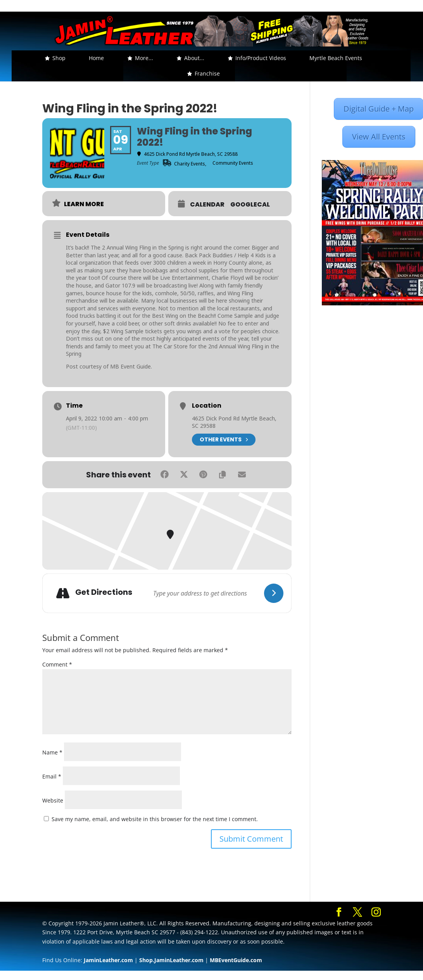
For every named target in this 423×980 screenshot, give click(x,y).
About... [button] (194, 58)
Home (96, 58)
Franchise (207, 73)
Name (52, 752)
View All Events (379, 137)
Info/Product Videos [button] (261, 58)
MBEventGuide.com (236, 960)
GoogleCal (250, 205)
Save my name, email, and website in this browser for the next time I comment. (155, 819)
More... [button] (144, 58)
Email (52, 776)
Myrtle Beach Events (336, 58)
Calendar (207, 205)
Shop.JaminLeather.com (171, 960)
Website (53, 800)
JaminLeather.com (108, 960)
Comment (57, 664)
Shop (59, 58)
